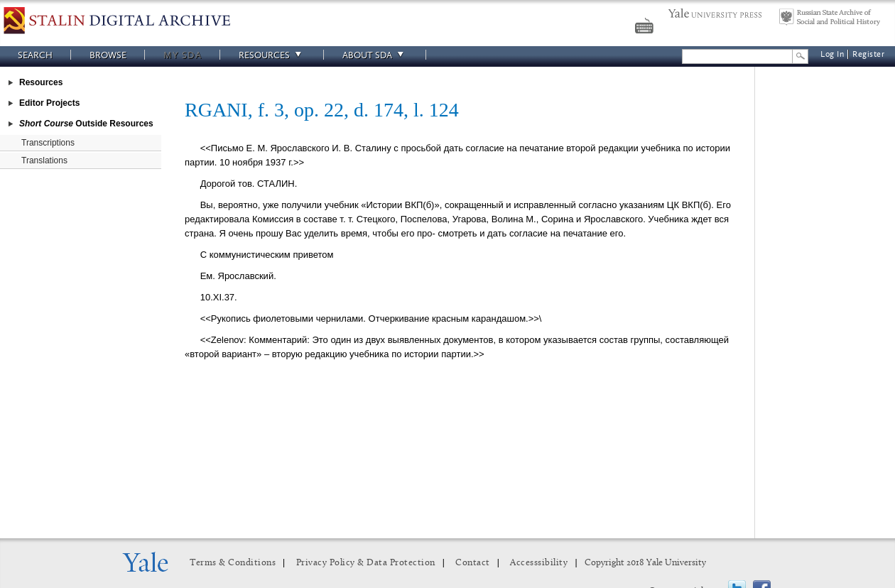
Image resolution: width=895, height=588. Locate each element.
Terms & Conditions (233, 563)
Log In (832, 54)
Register (868, 54)
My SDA (183, 55)
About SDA (375, 55)
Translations (44, 160)
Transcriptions (48, 143)
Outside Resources (86, 124)
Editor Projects (49, 103)
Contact (473, 563)
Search (35, 55)
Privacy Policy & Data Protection (366, 563)
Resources (272, 55)
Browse (108, 55)
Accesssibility (539, 563)
